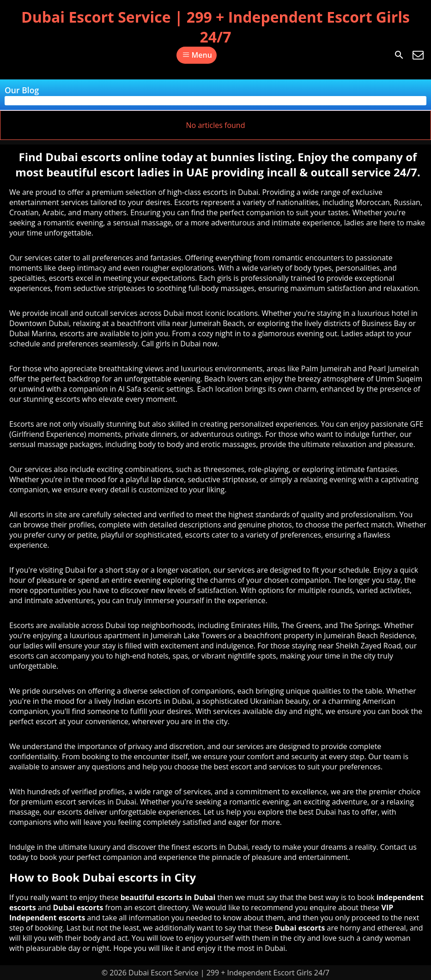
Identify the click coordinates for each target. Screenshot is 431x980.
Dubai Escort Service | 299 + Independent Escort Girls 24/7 (215, 27)
